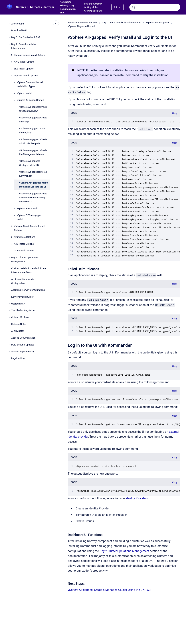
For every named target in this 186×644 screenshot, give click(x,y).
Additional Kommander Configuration (23, 281)
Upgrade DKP (18, 304)
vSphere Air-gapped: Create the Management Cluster (33, 152)
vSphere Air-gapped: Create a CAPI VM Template (33, 141)
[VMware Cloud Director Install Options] (12, 226)
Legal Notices (18, 358)
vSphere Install (24, 93)
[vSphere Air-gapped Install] (14, 100)
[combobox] (155, 7)
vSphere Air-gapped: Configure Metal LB (30, 163)
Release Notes (19, 324)
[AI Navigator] (9, 331)
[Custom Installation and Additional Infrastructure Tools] (9, 268)
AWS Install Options (24, 62)
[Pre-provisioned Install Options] (12, 55)
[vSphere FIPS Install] (14, 208)
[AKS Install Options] (12, 244)
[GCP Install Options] (12, 251)
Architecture (18, 24)
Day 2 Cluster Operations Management (124, 551)
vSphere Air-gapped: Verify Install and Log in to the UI (34, 185)
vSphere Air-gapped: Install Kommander (33, 174)
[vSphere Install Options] (12, 75)
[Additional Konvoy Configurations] (9, 290)
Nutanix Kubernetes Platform (35, 7)
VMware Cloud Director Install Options (29, 228)
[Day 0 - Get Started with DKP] (9, 37)
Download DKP (19, 30)
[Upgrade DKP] (9, 304)
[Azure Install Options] (12, 237)
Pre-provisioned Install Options (30, 55)
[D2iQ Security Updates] (9, 345)
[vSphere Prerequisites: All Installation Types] (14, 82)
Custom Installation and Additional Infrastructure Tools (29, 270)
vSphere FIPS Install (27, 208)
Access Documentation (23, 338)
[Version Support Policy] (9, 351)
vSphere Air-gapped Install (30, 100)
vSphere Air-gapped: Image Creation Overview (33, 109)
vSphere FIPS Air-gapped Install (29, 217)
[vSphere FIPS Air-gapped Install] (14, 215)
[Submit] (134, 7)
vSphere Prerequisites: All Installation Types (30, 84)
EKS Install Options (24, 69)
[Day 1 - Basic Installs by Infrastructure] (9, 44)
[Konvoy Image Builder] (9, 297)
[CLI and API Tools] (9, 317)
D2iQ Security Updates (23, 345)
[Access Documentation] (9, 338)
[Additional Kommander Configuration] (9, 279)
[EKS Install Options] (12, 69)
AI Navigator (18, 331)
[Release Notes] (9, 324)
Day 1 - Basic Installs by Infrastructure (24, 46)
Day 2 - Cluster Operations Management (25, 259)
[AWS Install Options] (12, 62)
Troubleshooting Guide (23, 310)
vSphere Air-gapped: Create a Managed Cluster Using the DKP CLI (33, 198)
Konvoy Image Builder (22, 297)
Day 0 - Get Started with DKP (26, 37)
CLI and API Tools (20, 317)
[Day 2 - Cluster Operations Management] (9, 258)
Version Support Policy (23, 352)
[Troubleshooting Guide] (9, 310)
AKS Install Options (24, 244)
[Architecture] (9, 24)
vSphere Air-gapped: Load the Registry (32, 130)
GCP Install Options (24, 251)
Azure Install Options (25, 237)
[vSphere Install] (14, 93)
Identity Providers (137, 498)
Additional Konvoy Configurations (28, 290)
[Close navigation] (56, 23)
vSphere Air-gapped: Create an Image (33, 120)
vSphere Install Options (26, 76)
